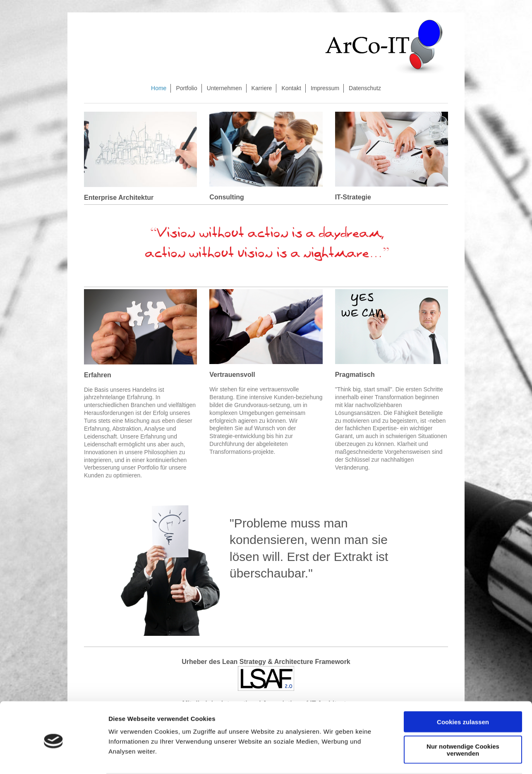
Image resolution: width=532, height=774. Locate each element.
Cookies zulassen (463, 690)
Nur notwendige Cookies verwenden (463, 718)
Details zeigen (440, 758)
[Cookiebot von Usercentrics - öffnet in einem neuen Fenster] (54, 758)
